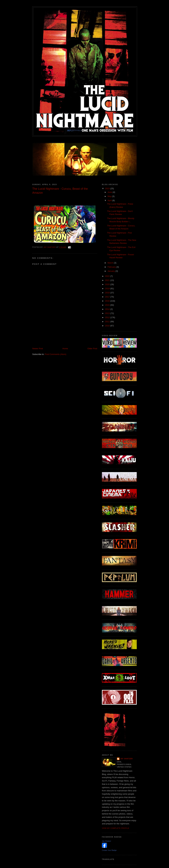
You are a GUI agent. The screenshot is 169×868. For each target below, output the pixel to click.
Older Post (92, 349)
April (110, 200)
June (110, 192)
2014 (108, 309)
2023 (108, 189)
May (110, 196)
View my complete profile (116, 828)
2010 (108, 326)
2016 (108, 301)
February (112, 267)
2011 (108, 322)
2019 (108, 289)
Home (65, 349)
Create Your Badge (109, 850)
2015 (108, 305)
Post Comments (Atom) (56, 354)
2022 (108, 276)
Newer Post (38, 349)
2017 (108, 297)
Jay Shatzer (126, 759)
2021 (108, 280)
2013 (108, 313)
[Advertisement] (69, 340)
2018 (108, 293)
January (112, 271)
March (111, 263)
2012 (108, 317)
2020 (108, 284)
